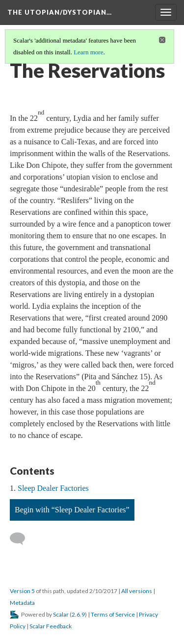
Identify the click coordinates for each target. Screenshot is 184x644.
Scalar (61, 614)
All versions (137, 591)
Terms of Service (113, 614)
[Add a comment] (22, 539)
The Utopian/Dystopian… (60, 12)
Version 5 (22, 591)
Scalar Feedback (51, 626)
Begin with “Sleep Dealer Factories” (72, 510)
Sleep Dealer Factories (53, 488)
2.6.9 (78, 614)
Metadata (22, 603)
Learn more (88, 52)
